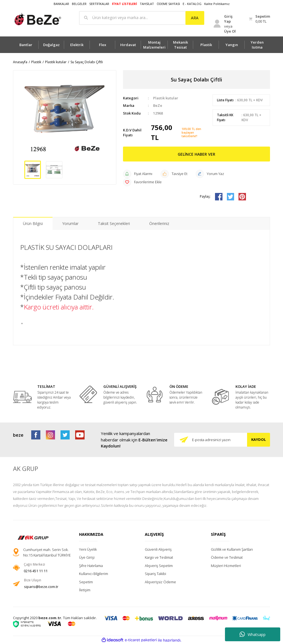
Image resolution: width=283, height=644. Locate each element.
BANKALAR (61, 4)
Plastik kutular (166, 98)
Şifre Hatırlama (91, 566)
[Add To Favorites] (142, 182)
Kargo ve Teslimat (159, 557)
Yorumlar (70, 223)
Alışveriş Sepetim (159, 566)
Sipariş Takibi (155, 574)
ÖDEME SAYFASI (168, 4)
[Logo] (37, 19)
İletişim (85, 590)
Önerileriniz (159, 223)
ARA (195, 18)
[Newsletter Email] (222, 440)
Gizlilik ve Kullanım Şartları (232, 549)
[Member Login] (226, 24)
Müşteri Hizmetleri (226, 566)
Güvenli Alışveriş (158, 549)
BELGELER (79, 4)
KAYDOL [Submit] (259, 439)
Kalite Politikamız (217, 4)
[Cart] (260, 19)
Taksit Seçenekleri (114, 223)
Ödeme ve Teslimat (227, 557)
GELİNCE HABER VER (196, 154)
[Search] (142, 18)
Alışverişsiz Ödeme (160, 582)
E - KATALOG (192, 4)
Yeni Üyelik (88, 549)
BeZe (158, 105)
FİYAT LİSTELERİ (125, 4)
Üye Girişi (87, 557)
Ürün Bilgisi (33, 223)
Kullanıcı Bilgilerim (94, 574)
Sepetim (86, 582)
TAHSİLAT (147, 4)
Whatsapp (253, 634)
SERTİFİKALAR (99, 4)
